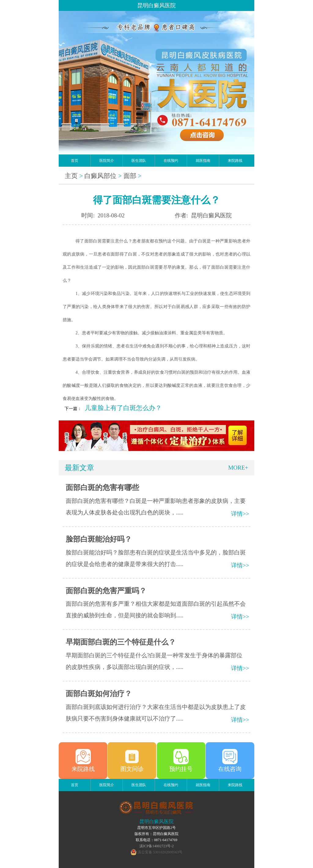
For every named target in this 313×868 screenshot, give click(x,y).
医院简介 (107, 161)
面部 (130, 176)
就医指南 (203, 161)
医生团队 (139, 161)
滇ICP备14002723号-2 (157, 846)
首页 (75, 161)
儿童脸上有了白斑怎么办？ (123, 408)
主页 (71, 176)
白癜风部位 (100, 176)
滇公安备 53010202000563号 (160, 852)
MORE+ (238, 468)
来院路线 (235, 161)
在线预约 (171, 161)
